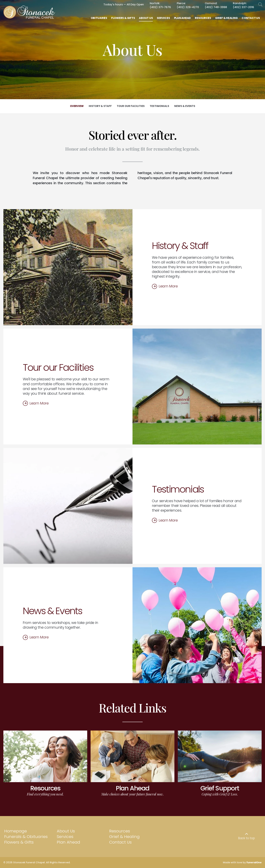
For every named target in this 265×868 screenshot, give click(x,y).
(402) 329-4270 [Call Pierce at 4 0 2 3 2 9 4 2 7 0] (188, 7)
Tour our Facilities (58, 367)
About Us (66, 831)
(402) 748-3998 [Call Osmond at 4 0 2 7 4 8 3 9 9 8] (216, 7)
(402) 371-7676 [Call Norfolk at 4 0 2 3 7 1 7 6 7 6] (160, 7)
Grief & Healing (124, 837)
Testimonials (178, 489)
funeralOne (254, 862)
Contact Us (120, 842)
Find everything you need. (45, 794)
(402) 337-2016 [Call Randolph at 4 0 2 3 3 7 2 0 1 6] (243, 7)
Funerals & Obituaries (26, 837)
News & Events (52, 611)
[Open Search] (260, 5)
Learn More (168, 286)
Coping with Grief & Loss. (220, 794)
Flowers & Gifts (19, 842)
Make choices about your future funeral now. (132, 794)
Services (65, 837)
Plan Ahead (132, 788)
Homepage (16, 831)
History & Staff (180, 246)
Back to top (246, 838)
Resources (45, 788)
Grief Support (220, 788)
